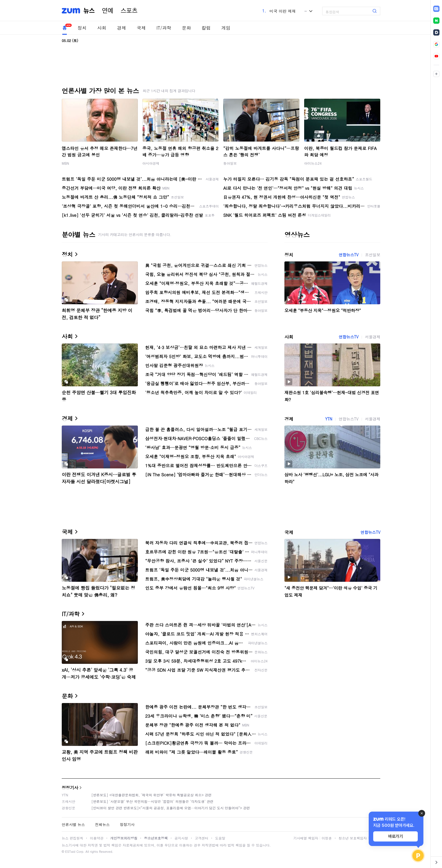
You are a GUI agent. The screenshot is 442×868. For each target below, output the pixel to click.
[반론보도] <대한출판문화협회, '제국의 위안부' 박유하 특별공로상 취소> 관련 (152, 795)
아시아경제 (151, 163)
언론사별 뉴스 (73, 824)
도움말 (220, 838)
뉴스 (89, 11)
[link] (436, 9)
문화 (186, 28)
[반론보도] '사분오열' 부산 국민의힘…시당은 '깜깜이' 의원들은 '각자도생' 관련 (152, 801)
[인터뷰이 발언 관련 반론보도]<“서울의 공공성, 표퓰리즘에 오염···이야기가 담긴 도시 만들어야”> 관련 (171, 808)
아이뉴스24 (313, 163)
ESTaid (70, 852)
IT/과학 (164, 28)
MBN (65, 163)
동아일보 (230, 163)
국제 (141, 28)
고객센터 (202, 838)
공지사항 (181, 838)
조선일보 (373, 255)
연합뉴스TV (348, 255)
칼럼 (206, 28)
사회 (102, 28)
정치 (82, 28)
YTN (329, 419)
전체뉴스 (102, 824)
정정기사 (70, 787)
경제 (121, 28)
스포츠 (129, 11)
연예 (108, 11)
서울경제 (373, 337)
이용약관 (97, 838)
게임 (226, 28)
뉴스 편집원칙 (72, 838)
